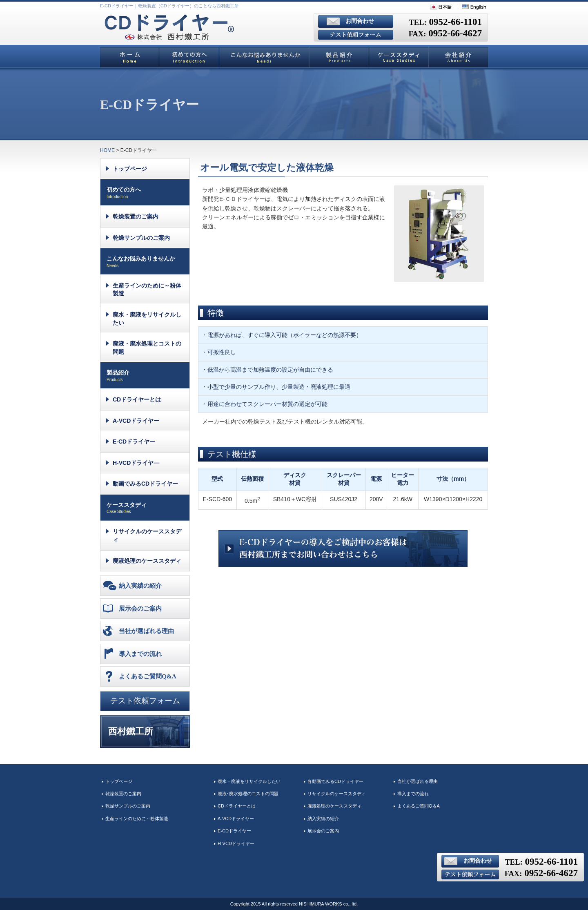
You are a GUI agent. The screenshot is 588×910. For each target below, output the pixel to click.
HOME (107, 150)
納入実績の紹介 (140, 585)
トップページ (130, 169)
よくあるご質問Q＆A (419, 806)
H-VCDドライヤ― (136, 463)
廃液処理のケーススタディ (147, 561)
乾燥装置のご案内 (136, 216)
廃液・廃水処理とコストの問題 (147, 348)
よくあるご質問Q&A (148, 676)
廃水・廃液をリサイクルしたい (147, 319)
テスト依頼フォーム (145, 701)
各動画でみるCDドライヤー (335, 781)
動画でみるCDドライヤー (145, 484)
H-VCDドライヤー (236, 843)
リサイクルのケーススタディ (147, 535)
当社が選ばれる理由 (146, 631)
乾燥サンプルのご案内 (141, 238)
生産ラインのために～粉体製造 (147, 290)
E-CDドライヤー (134, 442)
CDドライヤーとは (137, 399)
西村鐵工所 (131, 731)
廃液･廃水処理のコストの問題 (248, 794)
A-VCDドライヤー (136, 421)
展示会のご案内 (140, 608)
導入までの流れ (140, 654)
